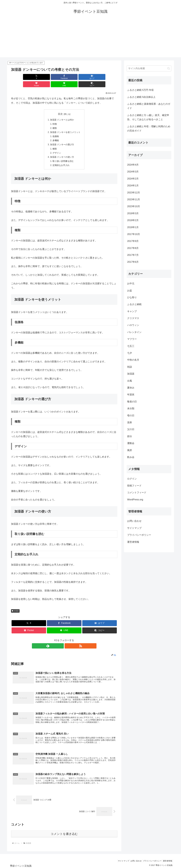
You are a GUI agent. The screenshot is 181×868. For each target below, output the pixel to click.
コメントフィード (137, 493)
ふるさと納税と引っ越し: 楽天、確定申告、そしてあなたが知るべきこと (148, 117)
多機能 (56, 134)
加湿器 (15, 606)
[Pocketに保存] (73, 77)
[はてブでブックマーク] (55, 77)
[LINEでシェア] (91, 77)
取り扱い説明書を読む (63, 156)
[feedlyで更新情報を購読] (61, 641)
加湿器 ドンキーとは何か (62, 113)
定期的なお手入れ (61, 160)
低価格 (56, 130)
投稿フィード (134, 486)
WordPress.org (135, 500)
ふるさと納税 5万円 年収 (140, 90)
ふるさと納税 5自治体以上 (141, 97)
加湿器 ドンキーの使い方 (62, 151)
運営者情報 (133, 542)
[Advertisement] (90, 39)
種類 (55, 121)
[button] (109, 77)
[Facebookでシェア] (37, 77)
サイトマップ (134, 528)
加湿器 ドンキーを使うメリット (65, 126)
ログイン (132, 479)
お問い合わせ (134, 521)
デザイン (57, 147)
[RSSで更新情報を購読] (67, 641)
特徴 (55, 117)
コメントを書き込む (64, 833)
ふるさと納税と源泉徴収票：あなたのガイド (149, 106)
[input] (149, 68)
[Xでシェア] (20, 77)
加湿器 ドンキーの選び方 (62, 138)
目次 (60, 107)
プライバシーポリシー (139, 535)
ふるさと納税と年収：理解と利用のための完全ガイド (149, 129)
